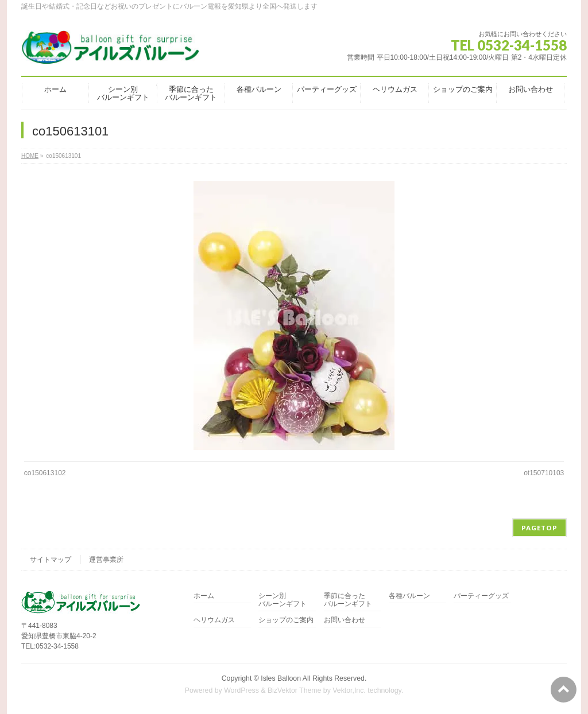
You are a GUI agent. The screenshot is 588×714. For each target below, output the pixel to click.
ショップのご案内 (286, 620)
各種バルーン (409, 596)
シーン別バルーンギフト (283, 600)
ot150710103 (544, 473)
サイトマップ (51, 560)
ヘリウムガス (214, 620)
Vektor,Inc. (349, 690)
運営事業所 (106, 560)
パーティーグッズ (481, 596)
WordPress (241, 690)
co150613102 (45, 473)
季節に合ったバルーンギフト (348, 600)
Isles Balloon (281, 678)
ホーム (204, 596)
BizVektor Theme (295, 690)
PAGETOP (539, 528)
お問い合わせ (345, 620)
